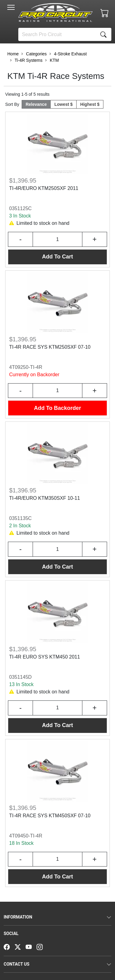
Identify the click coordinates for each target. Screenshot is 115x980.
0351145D (20, 677)
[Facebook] (9, 946)
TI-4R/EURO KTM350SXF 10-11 (45, 498)
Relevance (36, 104)
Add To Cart (58, 257)
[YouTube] (31, 946)
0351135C (20, 518)
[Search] (57, 34)
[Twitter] (20, 946)
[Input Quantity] (58, 239)
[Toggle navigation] (11, 7)
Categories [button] (36, 54)
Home (13, 54)
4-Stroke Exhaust (70, 54)
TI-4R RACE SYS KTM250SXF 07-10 (50, 347)
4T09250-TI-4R (26, 367)
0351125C (20, 208)
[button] (11, 7)
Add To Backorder (58, 408)
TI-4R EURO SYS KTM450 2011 (45, 657)
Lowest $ (63, 104)
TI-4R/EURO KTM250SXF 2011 (44, 188)
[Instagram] (42, 946)
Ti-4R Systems (29, 60)
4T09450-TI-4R (26, 836)
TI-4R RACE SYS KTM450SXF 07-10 (50, 816)
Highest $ (90, 104)
